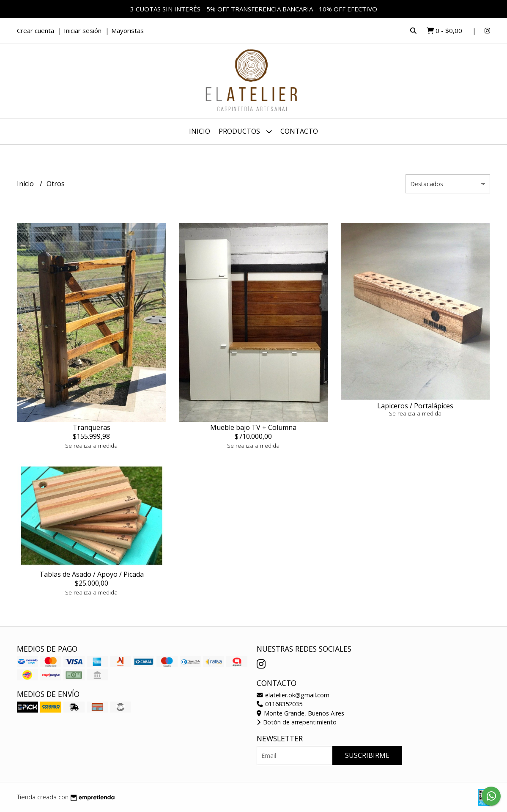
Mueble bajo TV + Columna (253, 427)
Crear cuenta (36, 30)
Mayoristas (127, 30)
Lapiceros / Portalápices (415, 406)
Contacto (299, 131)
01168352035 (280, 704)
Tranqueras (92, 427)
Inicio (200, 131)
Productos (245, 131)
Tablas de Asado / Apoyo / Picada (92, 574)
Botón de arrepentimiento (297, 722)
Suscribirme (367, 755)
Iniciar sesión (83, 30)
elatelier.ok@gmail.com (293, 695)
